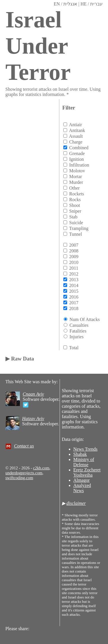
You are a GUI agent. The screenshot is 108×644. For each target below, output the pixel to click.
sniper (75, 211)
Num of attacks (85, 319)
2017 (74, 303)
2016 (74, 297)
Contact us (24, 446)
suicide (76, 223)
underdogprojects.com (24, 473)
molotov (77, 171)
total (74, 348)
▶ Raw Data (20, 359)
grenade (77, 153)
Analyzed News (82, 488)
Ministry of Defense (84, 462)
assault (76, 136)
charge (76, 142)
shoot (74, 205)
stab (73, 217)
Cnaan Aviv (33, 394)
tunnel (76, 234)
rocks (75, 200)
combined (79, 148)
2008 (74, 251)
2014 (74, 285)
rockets (77, 194)
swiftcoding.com (19, 478)
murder (76, 182)
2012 (74, 274)
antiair (75, 125)
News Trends (86, 449)
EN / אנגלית (65, 4)
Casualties (79, 325)
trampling (79, 228)
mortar (75, 176)
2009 (74, 257)
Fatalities (78, 331)
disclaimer (76, 503)
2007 (74, 245)
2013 (74, 280)
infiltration (79, 165)
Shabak (80, 454)
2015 (74, 291)
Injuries (76, 337)
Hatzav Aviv (33, 419)
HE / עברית (91, 4)
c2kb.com (41, 468)
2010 (74, 262)
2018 (74, 308)
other (74, 188)
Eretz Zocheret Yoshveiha (87, 472)
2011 (74, 268)
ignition (76, 159)
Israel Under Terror (38, 46)
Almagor (82, 480)
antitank (77, 130)
